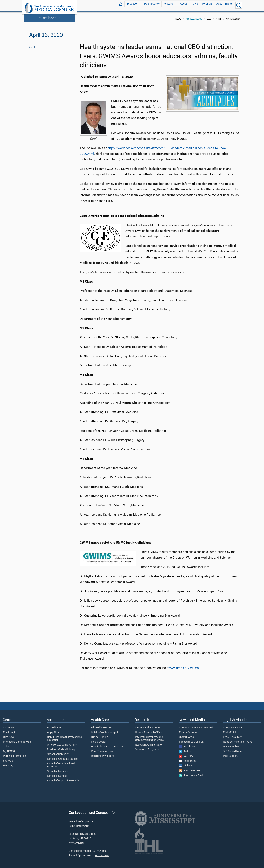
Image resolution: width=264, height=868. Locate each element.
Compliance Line (232, 725)
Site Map (8, 759)
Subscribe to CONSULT (192, 740)
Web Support (230, 754)
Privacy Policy (231, 744)
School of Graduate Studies (63, 757)
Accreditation (55, 725)
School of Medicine (58, 769)
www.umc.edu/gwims (184, 666)
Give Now (9, 735)
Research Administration (149, 743)
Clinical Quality (99, 735)
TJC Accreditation (233, 749)
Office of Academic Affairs (62, 743)
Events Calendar (188, 730)
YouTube (186, 754)
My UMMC (9, 749)
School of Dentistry (58, 752)
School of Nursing (57, 774)
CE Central (9, 725)
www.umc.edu (76, 841)
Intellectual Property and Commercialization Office (149, 736)
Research (169, 5)
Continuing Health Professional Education (65, 736)
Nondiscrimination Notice (238, 740)
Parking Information (15, 754)
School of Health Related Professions (61, 763)
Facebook (187, 744)
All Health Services (101, 725)
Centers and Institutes (148, 725)
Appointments (224, 5)
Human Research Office (148, 730)
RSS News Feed (190, 768)
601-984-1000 (100, 849)
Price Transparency (102, 749)
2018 (32, 45)
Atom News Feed (191, 773)
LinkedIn (186, 764)
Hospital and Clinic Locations (108, 744)
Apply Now (53, 730)
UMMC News (186, 735)
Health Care (151, 5)
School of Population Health (63, 779)
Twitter (185, 749)
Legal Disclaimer (232, 735)
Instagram (187, 759)
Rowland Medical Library (61, 747)
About (184, 5)
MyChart (207, 5)
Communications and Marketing (197, 725)
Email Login (10, 730)
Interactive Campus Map (17, 740)
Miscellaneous (49, 18)
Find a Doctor (99, 740)
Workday (8, 763)
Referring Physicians (103, 754)
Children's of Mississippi (104, 730)
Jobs (6, 744)
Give (195, 5)
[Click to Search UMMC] (239, 5)
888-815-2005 (102, 853)
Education (132, 5)
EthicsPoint (230, 730)
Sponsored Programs (147, 747)
